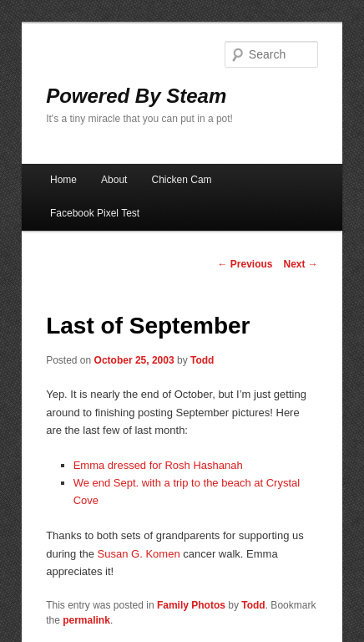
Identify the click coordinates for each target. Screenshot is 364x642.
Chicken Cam (182, 180)
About (114, 180)
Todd (202, 360)
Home (63, 180)
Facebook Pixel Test (95, 213)
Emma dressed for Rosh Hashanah (158, 465)
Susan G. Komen (139, 554)
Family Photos (191, 605)
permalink (86, 620)
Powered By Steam (136, 96)
